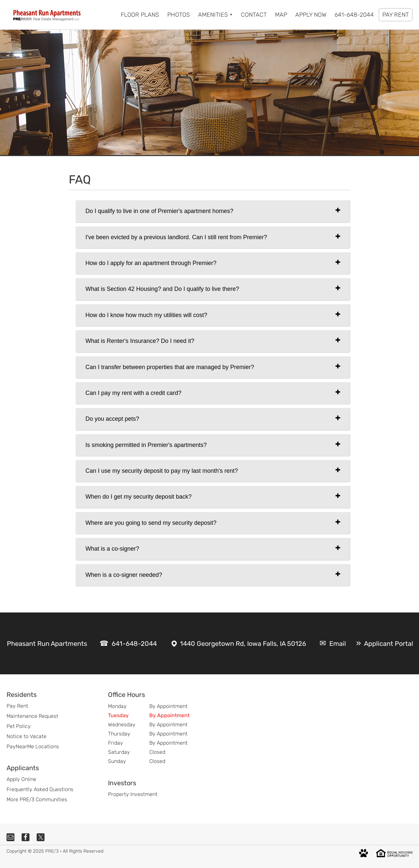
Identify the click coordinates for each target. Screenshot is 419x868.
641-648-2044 (134, 644)
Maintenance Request (32, 716)
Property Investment (133, 794)
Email (338, 644)
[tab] (213, 211)
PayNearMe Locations (33, 746)
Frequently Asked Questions (40, 789)
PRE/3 (52, 851)
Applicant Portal (389, 644)
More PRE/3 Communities (37, 799)
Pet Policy (19, 726)
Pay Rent (17, 706)
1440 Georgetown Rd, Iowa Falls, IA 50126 (243, 644)
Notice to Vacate (27, 736)
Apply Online (21, 779)
